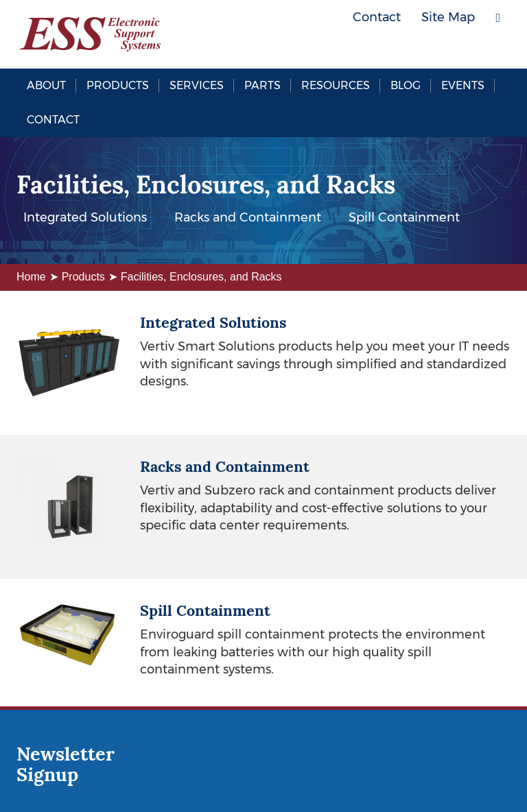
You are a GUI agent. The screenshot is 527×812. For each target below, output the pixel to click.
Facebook (428, 48)
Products (118, 85)
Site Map (448, 17)
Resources (336, 85)
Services (197, 85)
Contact (53, 120)
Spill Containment (404, 217)
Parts (262, 85)
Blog (406, 85)
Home (31, 277)
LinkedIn (490, 48)
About (46, 85)
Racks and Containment (248, 217)
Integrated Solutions (85, 217)
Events (463, 85)
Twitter (459, 48)
